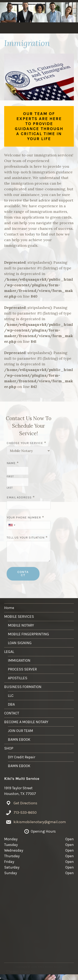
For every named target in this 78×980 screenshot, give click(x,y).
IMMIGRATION (19, 660)
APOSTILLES (18, 678)
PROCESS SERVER (22, 669)
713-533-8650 (25, 812)
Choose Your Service (25, 443)
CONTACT (23, 574)
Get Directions (25, 803)
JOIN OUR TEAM (20, 731)
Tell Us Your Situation (26, 538)
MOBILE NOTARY (21, 625)
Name (11, 463)
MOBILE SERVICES (33, 29)
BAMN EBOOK (19, 739)
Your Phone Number (24, 518)
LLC (11, 696)
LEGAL (56, 29)
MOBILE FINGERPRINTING (28, 634)
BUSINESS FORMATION (23, 687)
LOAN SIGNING (20, 643)
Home (11, 29)
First (10, 476)
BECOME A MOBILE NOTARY (26, 722)
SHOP (9, 748)
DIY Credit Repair (22, 757)
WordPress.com (51, 972)
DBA (11, 704)
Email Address (19, 497)
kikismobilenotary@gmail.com (40, 822)
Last (10, 488)
